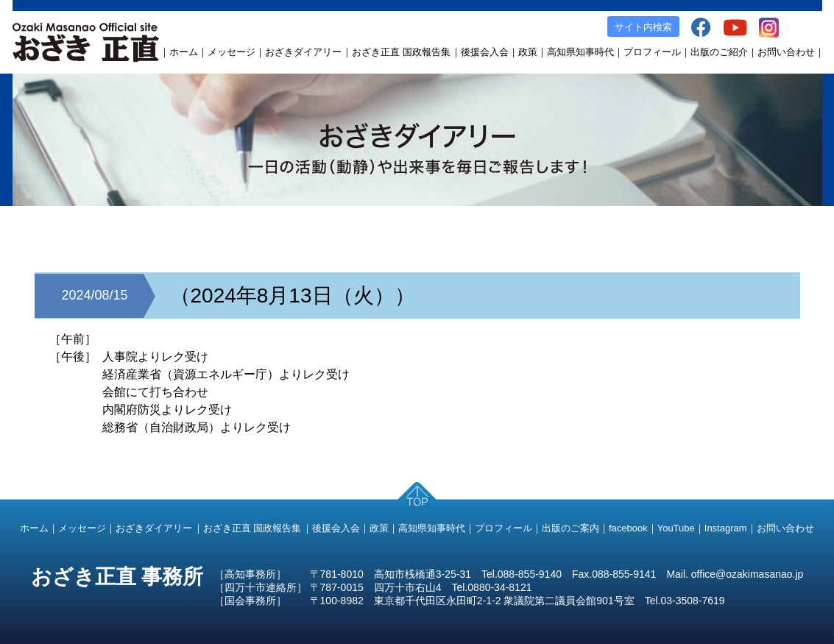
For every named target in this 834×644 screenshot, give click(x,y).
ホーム (184, 52)
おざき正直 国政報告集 (401, 52)
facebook (628, 528)
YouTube (676, 528)
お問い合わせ (786, 52)
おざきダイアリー (303, 52)
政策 (528, 52)
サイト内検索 (643, 27)
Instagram (726, 528)
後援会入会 (485, 52)
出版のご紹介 (719, 52)
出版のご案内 (570, 528)
